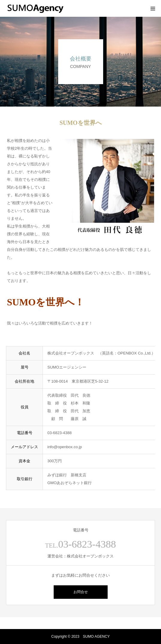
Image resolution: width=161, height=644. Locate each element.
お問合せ (81, 592)
